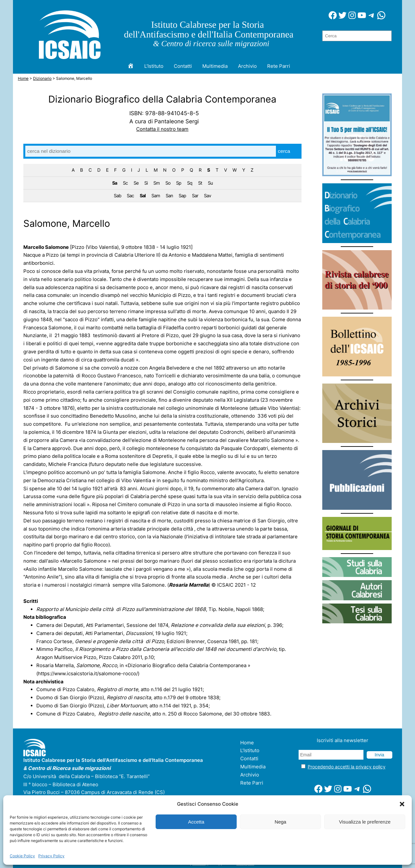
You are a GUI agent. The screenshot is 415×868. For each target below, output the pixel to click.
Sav (207, 196)
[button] (402, 804)
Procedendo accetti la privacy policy (347, 767)
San (169, 196)
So (168, 183)
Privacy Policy (51, 856)
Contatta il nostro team (162, 129)
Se (136, 183)
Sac (130, 196)
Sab (118, 196)
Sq (190, 183)
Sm (156, 183)
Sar (195, 196)
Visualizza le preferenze (365, 822)
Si (146, 183)
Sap (182, 196)
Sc (125, 183)
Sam (156, 196)
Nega (280, 822)
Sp (179, 183)
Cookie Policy (22, 856)
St (200, 183)
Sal (143, 196)
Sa (115, 183)
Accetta (196, 822)
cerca (284, 151)
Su (210, 183)
